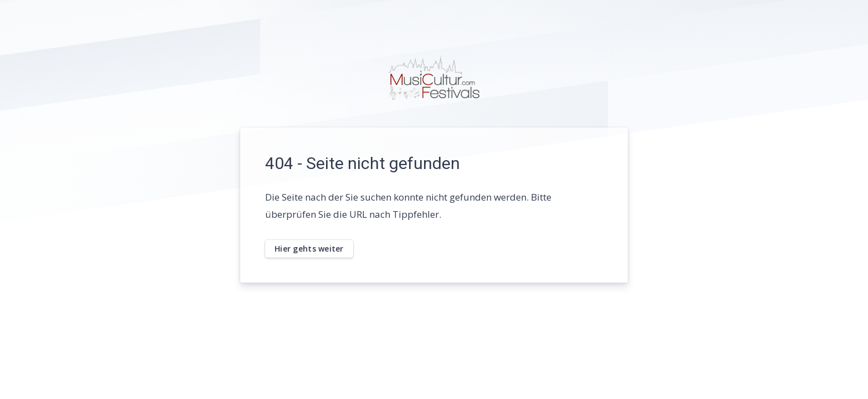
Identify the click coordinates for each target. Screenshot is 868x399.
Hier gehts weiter (309, 249)
